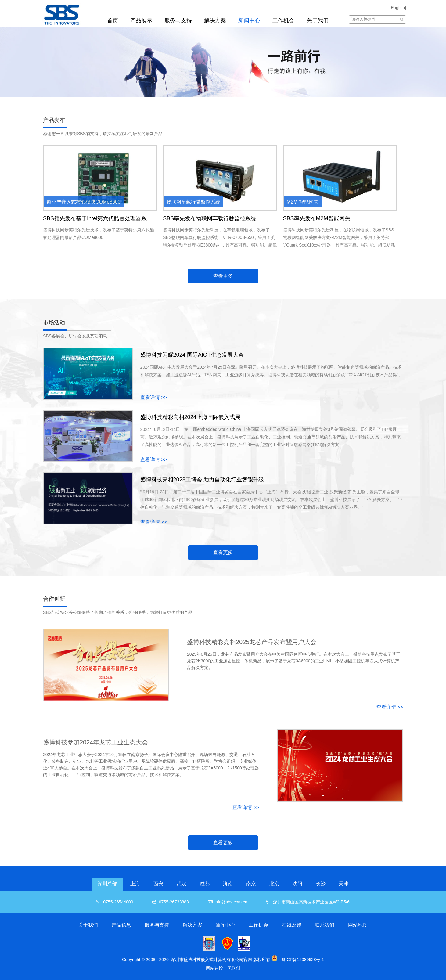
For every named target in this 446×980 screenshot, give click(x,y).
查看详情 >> (154, 397)
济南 (228, 884)
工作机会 (283, 20)
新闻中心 (249, 20)
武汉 (182, 884)
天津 (343, 884)
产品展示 (141, 20)
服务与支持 (178, 20)
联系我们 (325, 925)
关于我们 (318, 20)
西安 (158, 884)
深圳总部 (107, 884)
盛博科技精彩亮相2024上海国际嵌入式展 (190, 417)
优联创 (234, 968)
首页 (113, 20)
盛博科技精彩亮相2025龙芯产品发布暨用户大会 (252, 642)
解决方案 (215, 20)
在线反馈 (292, 925)
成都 (205, 884)
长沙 (321, 884)
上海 (135, 884)
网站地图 (358, 925)
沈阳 (297, 884)
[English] (398, 8)
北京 (274, 884)
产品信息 (121, 925)
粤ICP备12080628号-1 (303, 960)
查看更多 (223, 276)
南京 (251, 884)
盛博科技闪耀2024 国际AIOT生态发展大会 (192, 355)
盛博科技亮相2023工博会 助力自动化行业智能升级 (202, 480)
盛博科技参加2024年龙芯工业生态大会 (96, 742)
